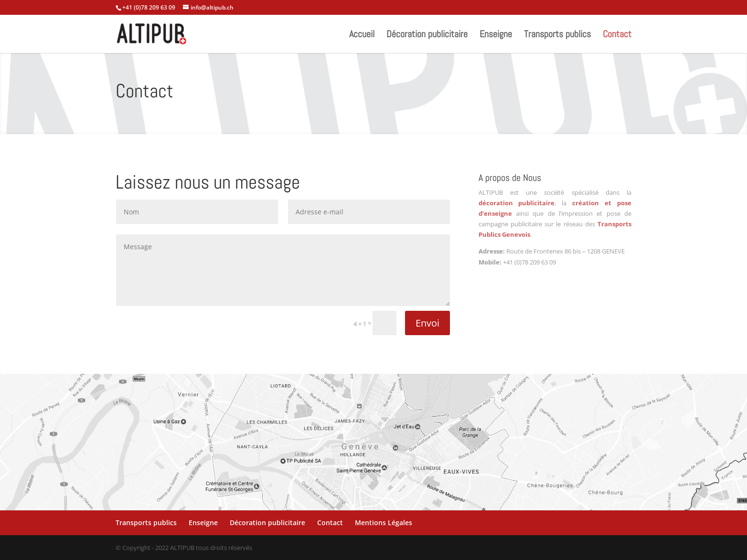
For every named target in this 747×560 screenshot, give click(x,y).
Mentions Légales (384, 523)
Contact (617, 35)
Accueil (362, 35)
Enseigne (496, 35)
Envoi (427, 323)
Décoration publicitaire (427, 35)
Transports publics (557, 35)
